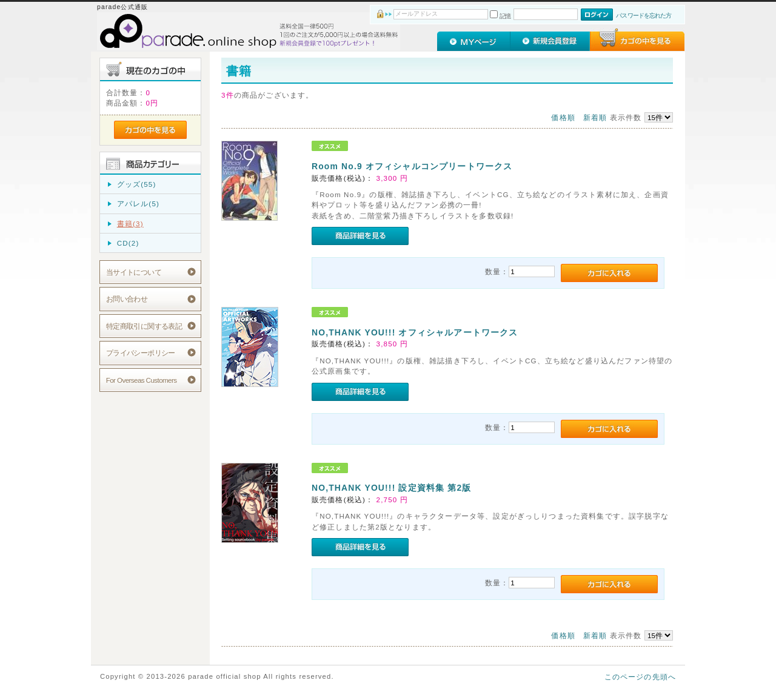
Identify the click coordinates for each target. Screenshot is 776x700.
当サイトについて (134, 272)
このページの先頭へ (640, 677)
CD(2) (128, 243)
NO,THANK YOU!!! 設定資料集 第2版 (392, 488)
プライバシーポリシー (141, 353)
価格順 (563, 117)
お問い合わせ (127, 299)
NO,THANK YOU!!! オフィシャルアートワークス (415, 332)
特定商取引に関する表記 (144, 326)
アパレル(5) (138, 204)
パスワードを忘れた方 (644, 15)
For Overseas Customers (142, 380)
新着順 (595, 117)
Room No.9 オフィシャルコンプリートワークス (412, 166)
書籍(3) (130, 224)
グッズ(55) (137, 184)
